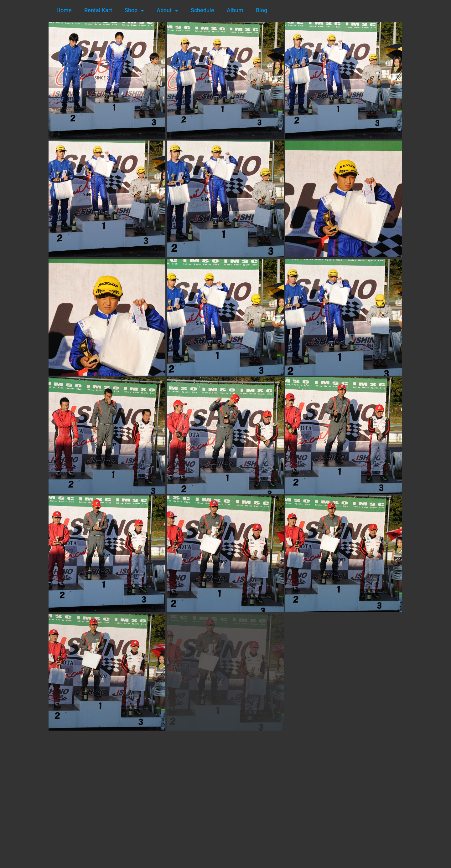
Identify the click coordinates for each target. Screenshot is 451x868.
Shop (134, 10)
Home (64, 10)
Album (235, 10)
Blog (262, 10)
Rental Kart (98, 10)
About (167, 10)
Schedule (202, 10)
